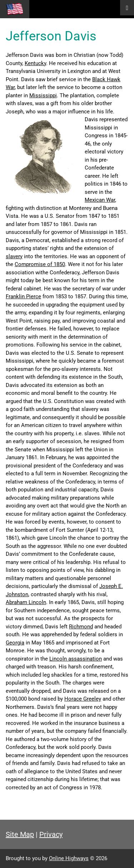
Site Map (20, 834)
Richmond (81, 627)
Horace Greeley (83, 699)
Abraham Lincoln (26, 602)
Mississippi (43, 95)
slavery (14, 256)
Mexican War (100, 200)
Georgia (15, 643)
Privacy (51, 834)
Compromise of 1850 (40, 264)
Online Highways (69, 858)
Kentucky (35, 63)
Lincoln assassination (76, 659)
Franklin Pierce (23, 296)
